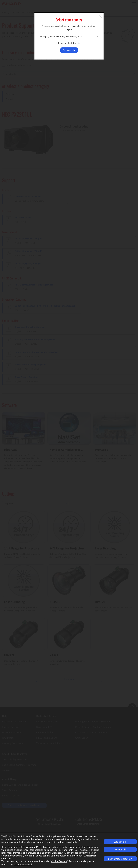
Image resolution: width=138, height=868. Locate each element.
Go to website (69, 50)
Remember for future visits (70, 43)
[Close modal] (100, 16)
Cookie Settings (59, 861)
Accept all (120, 842)
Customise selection (120, 859)
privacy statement (23, 864)
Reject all (120, 850)
